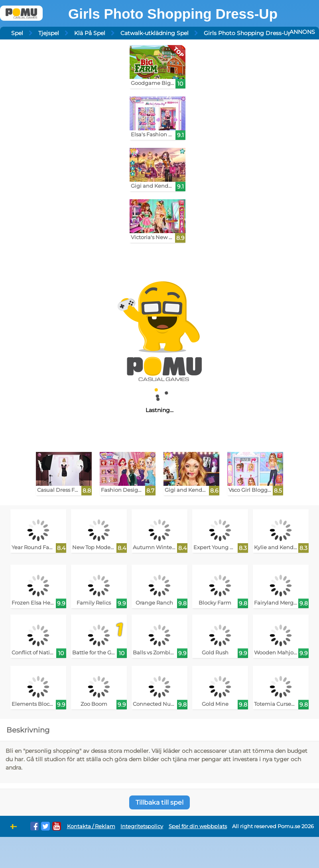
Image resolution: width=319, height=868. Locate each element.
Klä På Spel (90, 33)
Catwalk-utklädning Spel (155, 33)
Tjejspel (49, 33)
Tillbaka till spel (159, 802)
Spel (17, 33)
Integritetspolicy (142, 826)
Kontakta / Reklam (91, 826)
